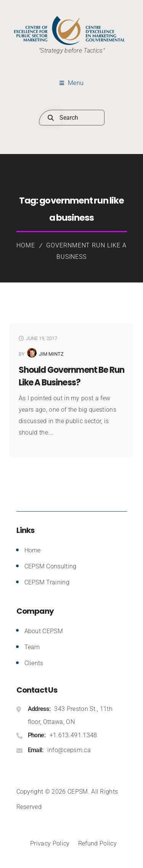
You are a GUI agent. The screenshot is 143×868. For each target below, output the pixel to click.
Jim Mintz (51, 354)
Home (26, 245)
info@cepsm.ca (69, 750)
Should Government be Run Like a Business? (71, 376)
